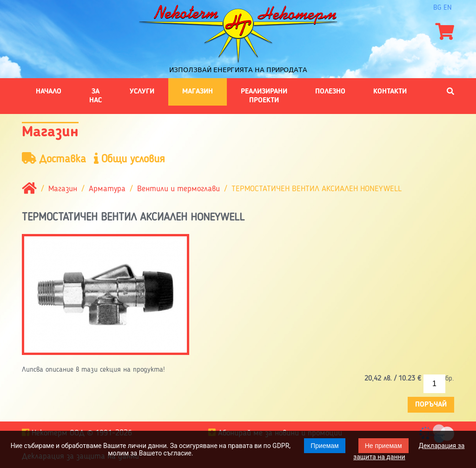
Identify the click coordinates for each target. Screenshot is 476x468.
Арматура (107, 189)
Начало (49, 92)
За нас (96, 96)
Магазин (198, 92)
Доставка (54, 159)
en (448, 8)
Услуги (142, 92)
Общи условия (129, 159)
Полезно (330, 92)
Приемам (325, 446)
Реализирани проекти (264, 96)
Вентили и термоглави (178, 189)
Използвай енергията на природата (238, 70)
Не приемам (383, 446)
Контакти (390, 92)
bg (437, 8)
